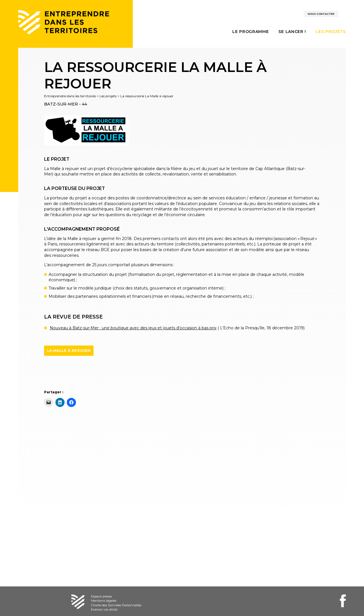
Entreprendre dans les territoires (70, 96)
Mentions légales (104, 601)
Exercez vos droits (104, 609)
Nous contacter (321, 14)
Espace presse (101, 596)
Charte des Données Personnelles (116, 605)
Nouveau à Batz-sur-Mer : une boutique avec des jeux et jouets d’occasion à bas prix (133, 328)
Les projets (108, 96)
